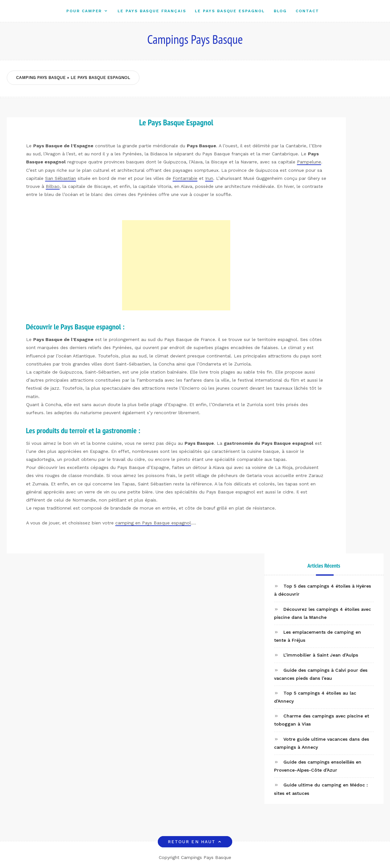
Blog (280, 11)
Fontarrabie (185, 178)
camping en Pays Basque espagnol (153, 523)
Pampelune (309, 162)
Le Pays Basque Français (152, 11)
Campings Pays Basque (195, 39)
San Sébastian (61, 178)
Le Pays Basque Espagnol (230, 11)
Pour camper (84, 11)
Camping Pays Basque (41, 78)
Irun (209, 178)
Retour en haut (195, 842)
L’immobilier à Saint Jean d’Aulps (321, 655)
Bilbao (53, 186)
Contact (307, 11)
